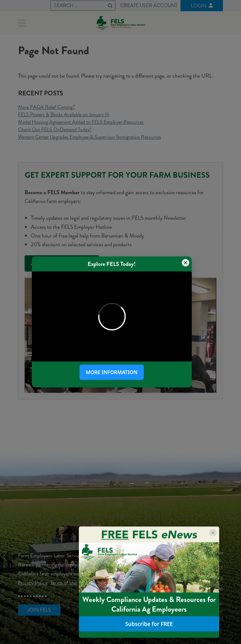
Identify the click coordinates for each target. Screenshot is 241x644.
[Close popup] (186, 263)
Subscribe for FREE (149, 624)
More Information (112, 372)
